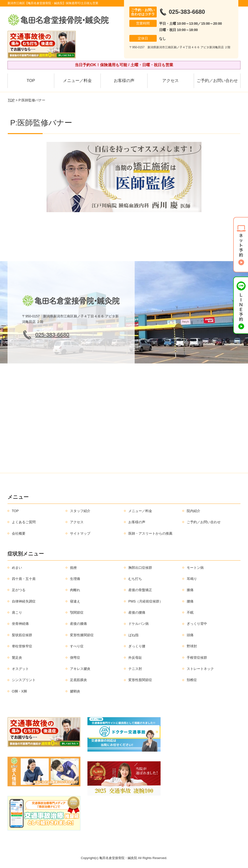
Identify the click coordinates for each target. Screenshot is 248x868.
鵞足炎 (17, 658)
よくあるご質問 (24, 522)
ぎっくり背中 (197, 624)
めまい (17, 568)
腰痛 (190, 601)
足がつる (19, 590)
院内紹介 (194, 511)
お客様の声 (124, 81)
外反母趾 (135, 658)
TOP (31, 81)
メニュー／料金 (77, 81)
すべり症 (77, 646)
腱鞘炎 (75, 691)
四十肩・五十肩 (24, 579)
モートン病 (195, 568)
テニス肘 (135, 669)
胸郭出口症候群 (140, 568)
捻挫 (73, 568)
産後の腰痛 (137, 612)
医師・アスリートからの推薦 (150, 533)
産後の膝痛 (78, 624)
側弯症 (75, 658)
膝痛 (190, 590)
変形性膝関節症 (82, 635)
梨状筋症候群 (22, 635)
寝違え (75, 601)
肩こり (17, 612)
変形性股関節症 (140, 680)
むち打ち (135, 579)
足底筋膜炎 (78, 680)
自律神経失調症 (24, 601)
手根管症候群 (197, 658)
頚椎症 (192, 680)
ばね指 (133, 635)
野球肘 (192, 646)
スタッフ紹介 (80, 511)
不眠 (190, 612)
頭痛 (190, 635)
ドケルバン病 (139, 624)
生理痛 (75, 579)
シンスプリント (24, 680)
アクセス (170, 81)
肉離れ (75, 590)
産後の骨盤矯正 (140, 590)
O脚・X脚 (19, 691)
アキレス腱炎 (80, 669)
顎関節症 (77, 612)
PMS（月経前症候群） (146, 601)
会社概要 (19, 533)
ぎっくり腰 (137, 646)
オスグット (20, 669)
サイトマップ (80, 533)
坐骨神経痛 (20, 624)
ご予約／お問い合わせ (217, 81)
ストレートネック (200, 669)
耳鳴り (192, 579)
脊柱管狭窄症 (22, 646)
